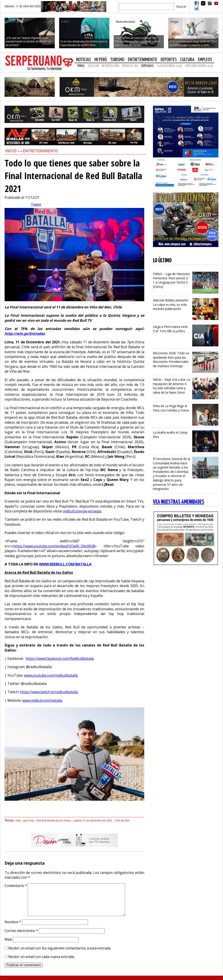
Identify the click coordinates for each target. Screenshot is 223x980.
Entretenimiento (142, 60)
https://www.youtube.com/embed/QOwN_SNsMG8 (54, 546)
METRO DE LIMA (130, 66)
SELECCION (93, 66)
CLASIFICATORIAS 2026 (169, 66)
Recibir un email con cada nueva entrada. (41, 957)
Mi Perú (101, 60)
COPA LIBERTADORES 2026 (199, 66)
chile (18, 821)
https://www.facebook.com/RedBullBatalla (60, 659)
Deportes (169, 60)
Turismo (117, 60)
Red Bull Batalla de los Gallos (54, 821)
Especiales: (148, 66)
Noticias (84, 60)
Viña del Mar (122, 821)
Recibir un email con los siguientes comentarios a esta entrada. (60, 948)
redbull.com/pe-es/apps (82, 511)
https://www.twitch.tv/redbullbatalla (49, 692)
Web (8, 939)
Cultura (187, 60)
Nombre (13, 922)
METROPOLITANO (111, 66)
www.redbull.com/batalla (42, 700)
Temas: (81, 66)
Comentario (16, 886)
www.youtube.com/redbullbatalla (51, 675)
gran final (28, 821)
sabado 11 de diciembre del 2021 (93, 821)
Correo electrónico (21, 931)
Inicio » (12, 151)
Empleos (205, 60)
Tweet (36, 204)
